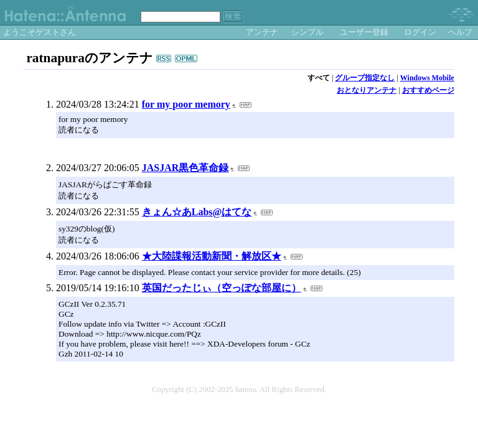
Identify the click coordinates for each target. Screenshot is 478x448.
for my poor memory (186, 104)
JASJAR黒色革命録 (185, 168)
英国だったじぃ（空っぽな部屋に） (222, 288)
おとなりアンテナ (367, 90)
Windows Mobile (427, 78)
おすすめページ (428, 90)
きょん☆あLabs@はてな (197, 212)
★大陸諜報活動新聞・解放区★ (212, 256)
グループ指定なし (365, 78)
